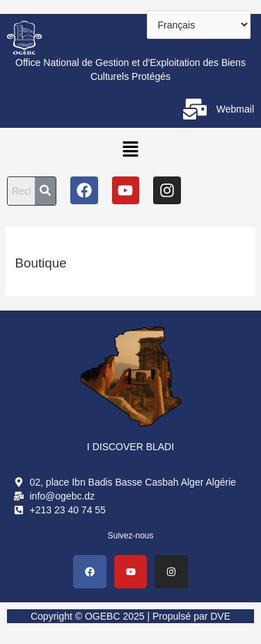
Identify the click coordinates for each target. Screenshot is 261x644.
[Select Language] (199, 25)
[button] (130, 149)
